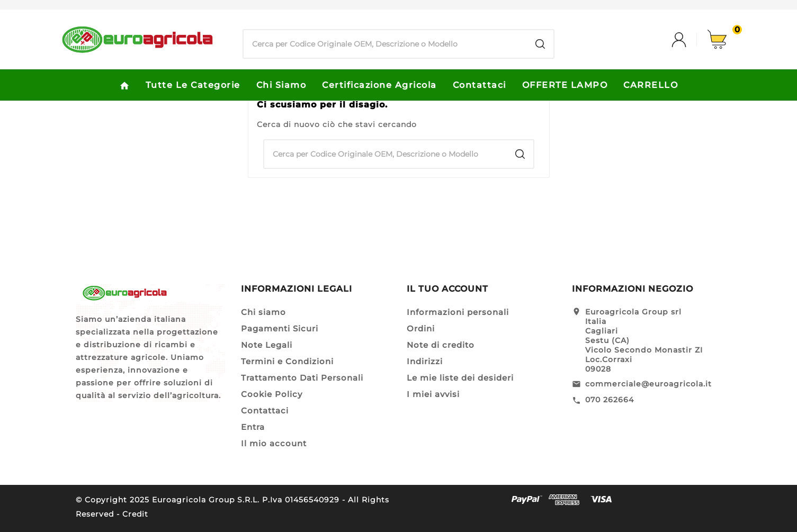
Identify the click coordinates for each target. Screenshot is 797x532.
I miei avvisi (433, 394)
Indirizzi (425, 361)
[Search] (540, 44)
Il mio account (274, 443)
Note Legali (267, 345)
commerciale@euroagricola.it (648, 384)
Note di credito (441, 345)
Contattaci (265, 411)
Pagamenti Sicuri (280, 328)
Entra (253, 427)
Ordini (421, 328)
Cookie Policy (272, 394)
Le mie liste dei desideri (460, 378)
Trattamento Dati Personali (302, 378)
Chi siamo (263, 312)
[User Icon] (689, 40)
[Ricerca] (385, 44)
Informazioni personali (458, 312)
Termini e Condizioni (287, 361)
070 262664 (610, 400)
